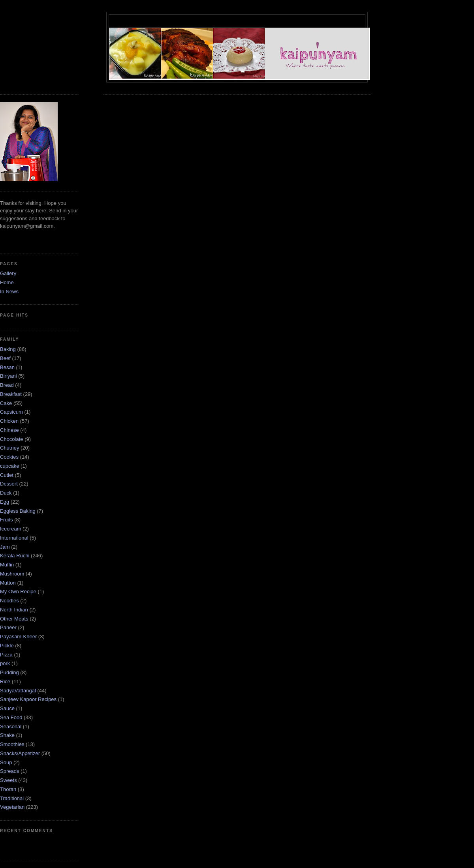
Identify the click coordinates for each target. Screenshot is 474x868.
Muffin (7, 565)
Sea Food (11, 717)
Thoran (8, 789)
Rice (5, 681)
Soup (6, 762)
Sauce (7, 708)
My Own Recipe (18, 591)
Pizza (6, 655)
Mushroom (12, 574)
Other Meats (14, 619)
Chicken (9, 421)
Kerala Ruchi (15, 556)
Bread (7, 385)
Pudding (9, 672)
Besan (7, 367)
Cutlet (7, 475)
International (14, 538)
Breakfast (11, 394)
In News (9, 292)
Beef (5, 358)
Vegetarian (12, 807)
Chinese (9, 430)
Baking (8, 349)
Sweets (8, 780)
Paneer (8, 627)
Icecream (10, 529)
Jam (5, 547)
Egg (5, 502)
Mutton (8, 583)
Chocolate (12, 439)
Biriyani (8, 376)
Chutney (9, 448)
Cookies (9, 457)
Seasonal (11, 726)
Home (7, 282)
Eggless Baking (18, 511)
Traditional (12, 798)
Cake (6, 403)
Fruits (7, 520)
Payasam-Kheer (18, 636)
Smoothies (12, 744)
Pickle (7, 646)
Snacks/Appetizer (20, 753)
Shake (7, 735)
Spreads (9, 771)
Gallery (8, 273)
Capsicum (11, 412)
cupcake (9, 466)
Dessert (9, 484)
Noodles (9, 601)
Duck (6, 493)
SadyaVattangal (18, 691)
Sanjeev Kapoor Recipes (28, 699)
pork (5, 663)
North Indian (14, 610)
